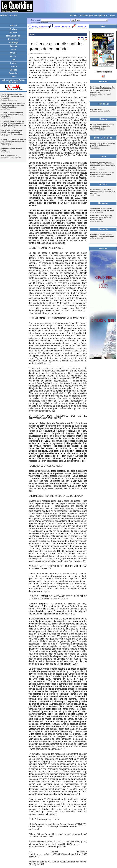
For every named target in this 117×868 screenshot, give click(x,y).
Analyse (13, 29)
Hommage (103, 203)
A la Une (13, 26)
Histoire (103, 184)
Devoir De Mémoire (103, 138)
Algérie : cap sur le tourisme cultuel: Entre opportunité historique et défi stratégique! (12, 132)
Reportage (13, 43)
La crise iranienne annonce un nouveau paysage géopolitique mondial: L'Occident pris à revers (13, 123)
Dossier (13, 46)
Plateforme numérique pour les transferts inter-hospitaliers (102, 174)
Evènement (13, 39)
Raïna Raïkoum (13, 36)
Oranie (13, 53)
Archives (84, 15)
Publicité (95, 15)
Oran (13, 49)
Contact (112, 15)
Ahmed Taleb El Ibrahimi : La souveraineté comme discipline (102, 210)
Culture (13, 66)
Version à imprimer (63, 27)
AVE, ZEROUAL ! (97, 109)
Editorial (13, 32)
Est (13, 60)
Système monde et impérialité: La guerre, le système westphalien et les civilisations (13, 141)
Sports (13, 63)
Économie (103, 229)
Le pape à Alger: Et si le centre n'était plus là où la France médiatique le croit (102, 126)
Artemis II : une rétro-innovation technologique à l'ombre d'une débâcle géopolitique (13, 105)
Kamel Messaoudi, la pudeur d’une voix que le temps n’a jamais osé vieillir (101, 218)
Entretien (103, 81)
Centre (13, 56)
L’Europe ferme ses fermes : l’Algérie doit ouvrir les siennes (102, 235)
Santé (103, 157)
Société (13, 70)
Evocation (13, 73)
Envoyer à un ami (40, 27)
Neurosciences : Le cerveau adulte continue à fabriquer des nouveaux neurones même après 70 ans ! (103, 165)
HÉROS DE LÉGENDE (9, 155)
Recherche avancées (40, 23)
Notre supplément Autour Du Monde (13, 81)
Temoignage (103, 104)
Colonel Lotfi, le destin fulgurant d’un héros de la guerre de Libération (103, 145)
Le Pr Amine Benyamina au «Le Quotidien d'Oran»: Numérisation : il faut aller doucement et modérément (103, 90)
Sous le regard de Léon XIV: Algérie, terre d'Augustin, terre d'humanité (12, 96)
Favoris (104, 15)
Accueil (74, 15)
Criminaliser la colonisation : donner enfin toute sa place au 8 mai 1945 (103, 192)
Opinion (103, 119)
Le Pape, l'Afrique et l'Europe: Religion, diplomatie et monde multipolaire (12, 114)
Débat (13, 77)
